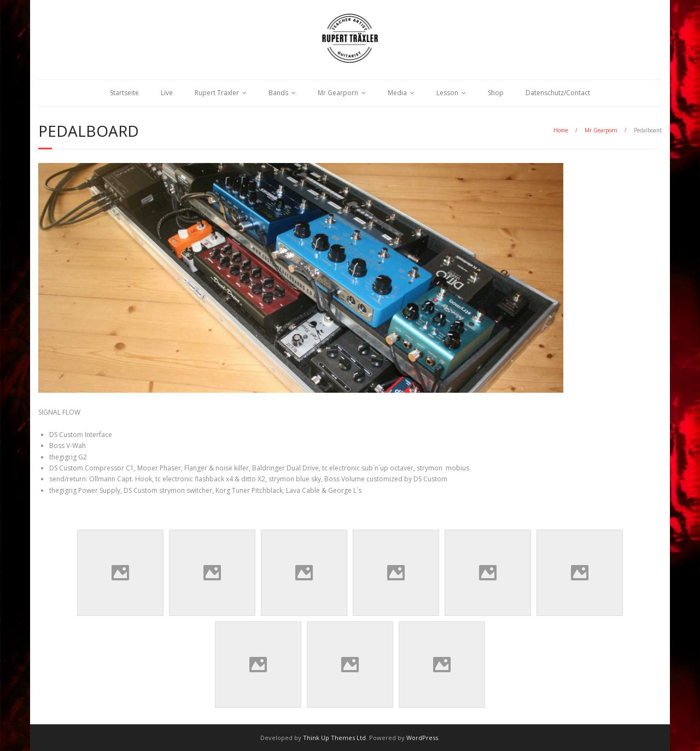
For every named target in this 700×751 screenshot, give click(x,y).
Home (561, 130)
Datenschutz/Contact (558, 93)
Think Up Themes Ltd (334, 738)
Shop (496, 93)
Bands (278, 93)
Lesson (447, 93)
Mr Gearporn (338, 93)
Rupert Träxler (217, 93)
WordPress (422, 738)
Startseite (124, 93)
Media (397, 93)
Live (167, 93)
